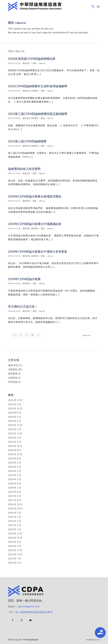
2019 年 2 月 (15, 475)
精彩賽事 (13, 373)
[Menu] (98, 6)
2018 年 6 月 (15, 483)
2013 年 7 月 (15, 558)
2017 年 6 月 (15, 492)
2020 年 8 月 (15, 450)
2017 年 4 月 (15, 500)
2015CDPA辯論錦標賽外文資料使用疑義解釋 (38, 86)
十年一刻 (13, 612)
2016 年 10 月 (15, 508)
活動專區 (34, 91)
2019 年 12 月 (15, 454)
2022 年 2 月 (15, 438)
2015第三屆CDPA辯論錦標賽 (27, 141)
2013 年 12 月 (15, 550)
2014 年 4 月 (15, 546)
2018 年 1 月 (15, 488)
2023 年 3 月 (15, 429)
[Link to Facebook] (13, 620)
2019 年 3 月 (15, 471)
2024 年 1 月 (15, 421)
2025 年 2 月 (15, 404)
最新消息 (26, 63)
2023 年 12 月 (15, 425)
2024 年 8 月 (15, 413)
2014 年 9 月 (15, 542)
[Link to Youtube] (30, 620)
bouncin (97, 640)
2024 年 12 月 (15, 408)
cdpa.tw (42, 63)
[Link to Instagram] (21, 620)
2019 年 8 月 (15, 458)
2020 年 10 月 (15, 446)
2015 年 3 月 (15, 521)
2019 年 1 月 (15, 479)
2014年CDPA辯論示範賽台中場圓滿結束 (35, 224)
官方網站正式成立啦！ (23, 306)
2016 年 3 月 (15, 517)
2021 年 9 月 (15, 442)
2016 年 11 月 (15, 504)
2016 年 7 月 (15, 513)
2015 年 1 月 (15, 529)
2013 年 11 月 (15, 554)
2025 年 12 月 (15, 400)
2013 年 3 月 (15, 563)
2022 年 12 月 (15, 433)
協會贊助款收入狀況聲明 (24, 169)
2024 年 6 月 (15, 417)
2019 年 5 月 (15, 463)
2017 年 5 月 (15, 496)
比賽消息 (13, 378)
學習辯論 (13, 382)
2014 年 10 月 (15, 538)
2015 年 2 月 (15, 525)
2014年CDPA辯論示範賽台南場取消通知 (35, 196)
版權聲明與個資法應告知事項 (37, 612)
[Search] (91, 6)
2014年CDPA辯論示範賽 (24, 279)
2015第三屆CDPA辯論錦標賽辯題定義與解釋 (38, 114)
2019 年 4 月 (15, 467)
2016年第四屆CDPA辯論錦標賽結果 (32, 59)
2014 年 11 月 (15, 533)
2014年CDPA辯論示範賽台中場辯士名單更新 (38, 251)
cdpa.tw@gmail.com (28, 606)
